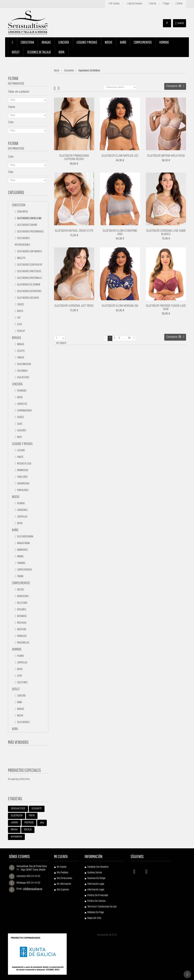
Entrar (179, 4)
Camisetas (22, 404)
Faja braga (22, 371)
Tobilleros (22, 477)
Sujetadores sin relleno (29, 218)
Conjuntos (22, 211)
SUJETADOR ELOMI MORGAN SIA (120, 306)
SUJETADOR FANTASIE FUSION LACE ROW (166, 308)
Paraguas (22, 636)
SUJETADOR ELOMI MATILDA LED (120, 156)
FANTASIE (29, 823)
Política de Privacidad (98, 896)
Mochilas (22, 623)
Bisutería (21, 629)
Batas (20, 397)
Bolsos (20, 589)
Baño (15, 530)
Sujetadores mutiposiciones (22, 241)
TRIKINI (20, 576)
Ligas (19, 424)
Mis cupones (63, 890)
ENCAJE (28, 830)
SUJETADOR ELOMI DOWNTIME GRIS (120, 233)
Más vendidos (18, 742)
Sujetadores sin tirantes (29, 251)
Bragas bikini (23, 543)
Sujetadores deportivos (29, 291)
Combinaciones (24, 410)
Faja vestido (23, 377)
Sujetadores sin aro (27, 225)
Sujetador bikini (25, 536)
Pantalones (23, 490)
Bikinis (20, 556)
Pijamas (21, 503)
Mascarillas (23, 642)
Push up (21, 331)
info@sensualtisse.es (33, 889)
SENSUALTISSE (18, 809)
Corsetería (19, 205)
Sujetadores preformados (30, 231)
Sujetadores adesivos (28, 298)
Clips (19, 324)
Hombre (17, 649)
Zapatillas (22, 516)
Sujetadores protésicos (29, 271)
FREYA (32, 816)
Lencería (17, 384)
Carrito (152, 4)
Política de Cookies (96, 901)
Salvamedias (23, 483)
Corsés (20, 304)
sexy (42, 823)
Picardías (22, 390)
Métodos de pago (96, 913)
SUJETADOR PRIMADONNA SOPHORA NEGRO (74, 158)
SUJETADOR (17, 816)
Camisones (22, 510)
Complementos (24, 569)
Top (19, 318)
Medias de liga (24, 463)
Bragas (16, 337)
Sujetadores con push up (29, 264)
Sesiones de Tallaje (96, 878)
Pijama (20, 656)
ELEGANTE (37, 809)
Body (19, 437)
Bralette (21, 258)
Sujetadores (23, 722)
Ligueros (21, 430)
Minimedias (22, 470)
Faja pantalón (24, 364)
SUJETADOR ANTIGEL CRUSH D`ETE (74, 231)
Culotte (21, 351)
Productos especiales (24, 770)
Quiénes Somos (95, 873)
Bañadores (22, 550)
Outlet (16, 689)
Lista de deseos (134, 4)
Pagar (166, 4)
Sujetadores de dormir (28, 284)
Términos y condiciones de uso (102, 907)
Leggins (21, 450)
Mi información (64, 884)
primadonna (16, 837)
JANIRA (14, 823)
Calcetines (22, 682)
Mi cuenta (114, 4)
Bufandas (22, 616)
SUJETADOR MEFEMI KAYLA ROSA (166, 156)
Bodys (20, 311)
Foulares (21, 609)
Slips (19, 676)
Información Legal (96, 884)
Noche (16, 497)
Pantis (20, 457)
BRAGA (14, 830)
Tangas (20, 357)
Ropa (15, 729)
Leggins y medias (22, 444)
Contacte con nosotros (98, 867)
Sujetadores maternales (29, 278)
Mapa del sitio (94, 918)
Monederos (23, 596)
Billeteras (22, 603)
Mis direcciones (64, 878)
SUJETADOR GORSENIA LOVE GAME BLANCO (166, 233)
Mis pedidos (63, 873)
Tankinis (21, 563)
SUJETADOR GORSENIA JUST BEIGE (74, 306)
